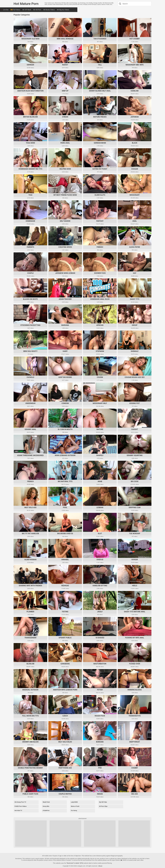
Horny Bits (45, 806)
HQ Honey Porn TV (20, 802)
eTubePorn (46, 809)
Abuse (100, 864)
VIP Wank (40, 10)
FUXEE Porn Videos (20, 806)
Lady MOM (74, 802)
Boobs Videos (62, 10)
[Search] (120, 4)
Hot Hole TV (18, 809)
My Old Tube (103, 802)
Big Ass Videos (76, 10)
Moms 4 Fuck (75, 806)
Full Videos (28, 10)
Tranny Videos (104, 10)
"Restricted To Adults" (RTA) (75, 861)
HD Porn (50, 10)
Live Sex (19, 10)
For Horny (73, 809)
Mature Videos (90, 10)
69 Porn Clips (103, 806)
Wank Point (46, 802)
